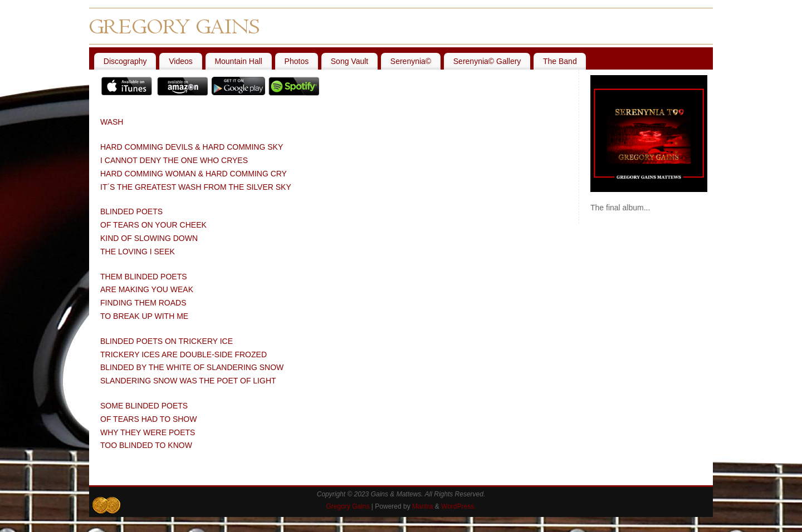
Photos (297, 61)
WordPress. (458, 506)
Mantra (422, 506)
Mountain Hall (238, 61)
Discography (125, 61)
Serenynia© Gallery (487, 61)
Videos (181, 61)
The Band (560, 61)
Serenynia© (411, 61)
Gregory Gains (348, 506)
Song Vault (349, 61)
